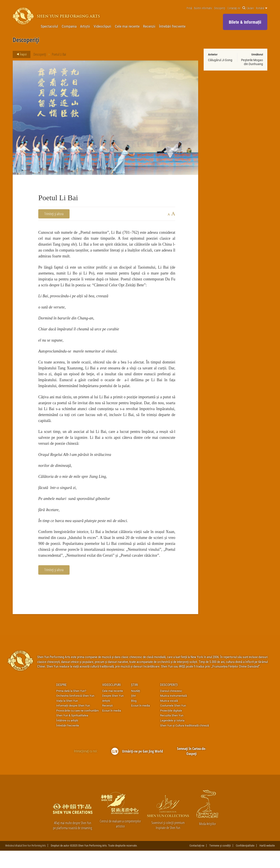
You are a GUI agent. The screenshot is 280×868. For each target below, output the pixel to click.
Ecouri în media (112, 728)
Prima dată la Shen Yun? (71, 708)
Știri (135, 702)
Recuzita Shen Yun (172, 733)
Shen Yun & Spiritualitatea (72, 733)
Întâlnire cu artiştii (67, 738)
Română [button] (262, 8)
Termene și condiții (220, 863)
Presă (189, 8)
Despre (61, 702)
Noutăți (136, 708)
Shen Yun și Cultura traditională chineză (185, 743)
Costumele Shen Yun (173, 723)
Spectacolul (49, 26)
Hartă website (267, 863)
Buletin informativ (203, 8)
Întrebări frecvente (172, 26)
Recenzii (149, 26)
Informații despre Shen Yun (73, 723)
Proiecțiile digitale (171, 728)
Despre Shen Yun (113, 713)
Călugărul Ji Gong (220, 60)
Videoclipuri (102, 26)
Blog (134, 718)
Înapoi (20, 54)
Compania (69, 26)
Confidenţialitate (245, 863)
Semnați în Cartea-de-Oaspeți (192, 768)
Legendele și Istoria (172, 738)
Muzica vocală (169, 718)
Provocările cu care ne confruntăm (77, 728)
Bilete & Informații (245, 22)
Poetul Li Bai (59, 54)
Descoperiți (220, 8)
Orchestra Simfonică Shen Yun (75, 713)
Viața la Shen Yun (67, 718)
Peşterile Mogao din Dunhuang (252, 62)
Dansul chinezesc (171, 708)
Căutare (248, 8)
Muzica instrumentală (173, 713)
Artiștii (85, 26)
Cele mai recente (127, 26)
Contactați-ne (234, 8)
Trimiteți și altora (54, 214)
